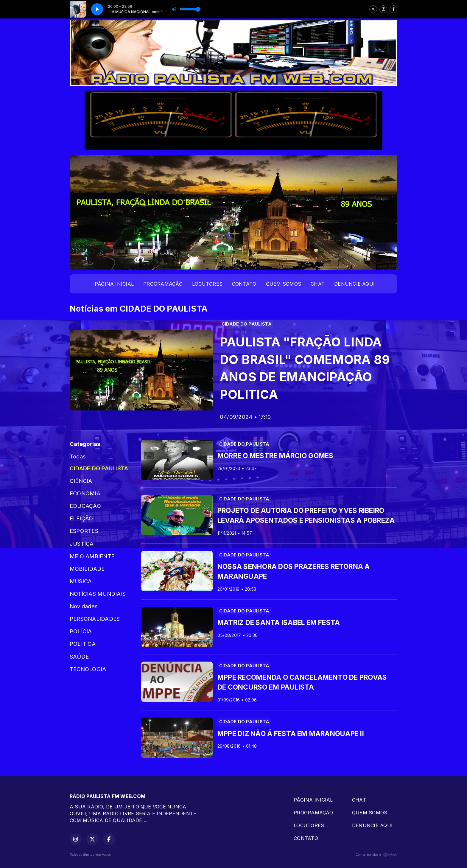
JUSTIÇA (82, 544)
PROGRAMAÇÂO (163, 284)
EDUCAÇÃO (85, 506)
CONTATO (244, 284)
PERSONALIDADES (95, 619)
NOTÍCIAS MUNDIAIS (98, 594)
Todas (78, 456)
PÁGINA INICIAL (114, 284)
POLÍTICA (83, 644)
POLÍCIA (81, 631)
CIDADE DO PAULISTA (99, 468)
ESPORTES (84, 531)
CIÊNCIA (81, 481)
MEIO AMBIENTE (92, 556)
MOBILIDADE (87, 569)
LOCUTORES (207, 284)
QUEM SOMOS (284, 284)
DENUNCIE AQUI (354, 284)
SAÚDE (79, 657)
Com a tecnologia (376, 855)
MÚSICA (81, 581)
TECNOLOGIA (88, 669)
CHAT (318, 284)
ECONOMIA (85, 493)
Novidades (84, 606)
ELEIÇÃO (81, 518)
